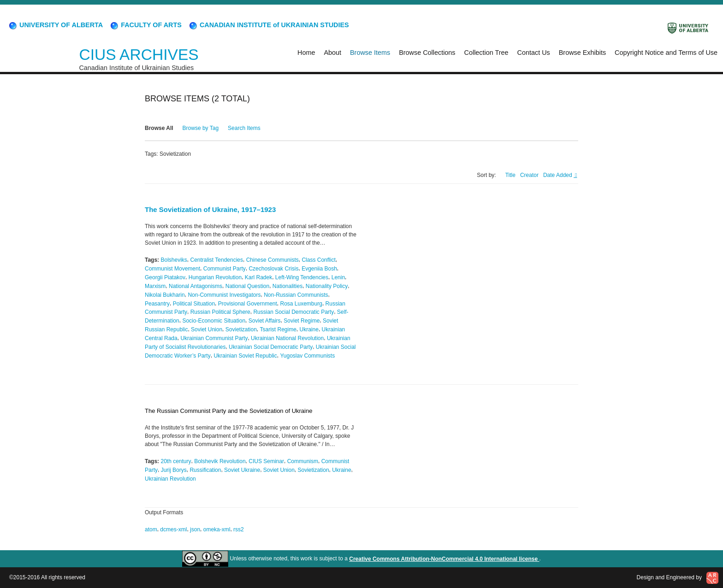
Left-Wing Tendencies (302, 277)
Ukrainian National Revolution (287, 338)
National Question (247, 286)
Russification (205, 470)
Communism (303, 461)
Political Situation (194, 303)
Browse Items (370, 53)
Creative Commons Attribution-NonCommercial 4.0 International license (444, 559)
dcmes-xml (173, 529)
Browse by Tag (201, 128)
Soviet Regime (302, 321)
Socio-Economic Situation (214, 321)
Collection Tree (486, 53)
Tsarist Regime (278, 329)
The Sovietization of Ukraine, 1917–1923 (210, 209)
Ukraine (309, 329)
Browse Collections (427, 53)
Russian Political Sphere (220, 312)
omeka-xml (217, 529)
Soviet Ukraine (242, 470)
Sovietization (241, 329)
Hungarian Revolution (215, 277)
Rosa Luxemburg (301, 303)
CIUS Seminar (266, 461)
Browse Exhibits (582, 53)
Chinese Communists (273, 260)
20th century (176, 461)
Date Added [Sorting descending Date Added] (558, 175)
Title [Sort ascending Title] (510, 175)
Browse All (159, 128)
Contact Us (534, 53)
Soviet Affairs (265, 321)
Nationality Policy (327, 286)
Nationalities (287, 286)
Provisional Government (248, 303)
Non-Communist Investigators (224, 295)
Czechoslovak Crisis (273, 269)
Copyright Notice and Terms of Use (666, 53)
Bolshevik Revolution (220, 461)
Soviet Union (207, 329)
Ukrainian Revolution (170, 478)
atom (151, 529)
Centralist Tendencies (217, 260)
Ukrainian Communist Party (214, 338)
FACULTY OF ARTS (145, 25)
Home (306, 53)
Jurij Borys (174, 470)
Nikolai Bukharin (165, 295)
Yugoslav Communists (307, 355)
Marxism (155, 286)
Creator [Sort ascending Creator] (529, 175)
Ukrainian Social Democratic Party (271, 347)
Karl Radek (258, 277)
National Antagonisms (196, 286)
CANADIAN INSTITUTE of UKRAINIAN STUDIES (269, 25)
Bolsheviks (174, 260)
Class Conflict (318, 260)
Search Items (244, 128)
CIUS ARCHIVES (139, 55)
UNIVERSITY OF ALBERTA (55, 25)
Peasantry (157, 303)
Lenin (338, 277)
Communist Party (225, 269)
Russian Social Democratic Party (293, 312)
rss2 (239, 529)
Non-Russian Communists (296, 295)
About (332, 53)
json (195, 529)
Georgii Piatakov (165, 277)
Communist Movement (172, 269)
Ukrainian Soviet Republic (245, 355)
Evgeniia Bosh (319, 269)
